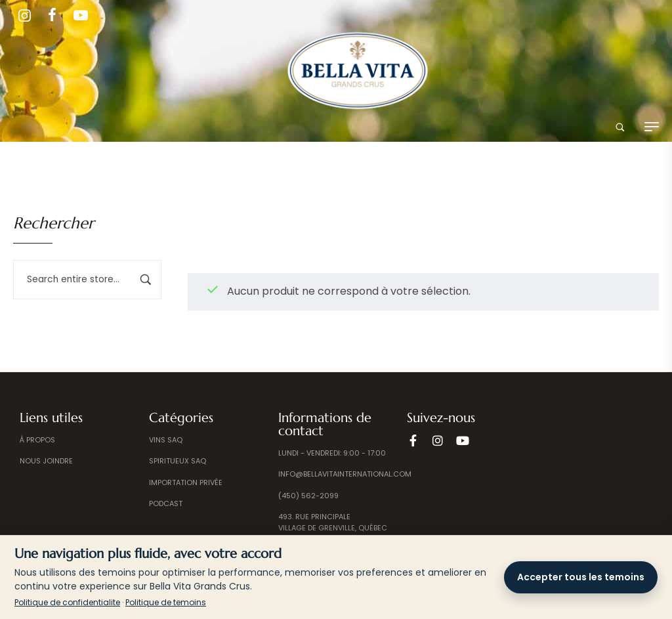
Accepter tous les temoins (581, 577)
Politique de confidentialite (67, 602)
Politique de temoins (166, 602)
